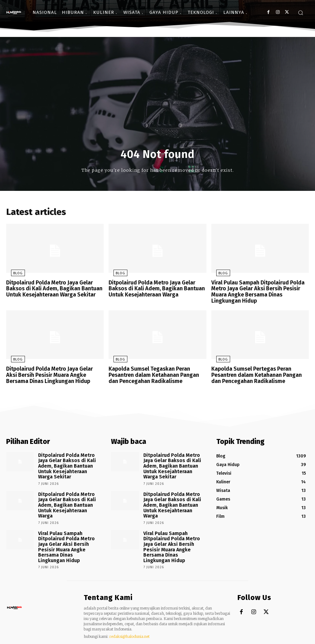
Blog (13, 275)
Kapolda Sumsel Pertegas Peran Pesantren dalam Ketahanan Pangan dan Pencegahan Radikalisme (258, 373)
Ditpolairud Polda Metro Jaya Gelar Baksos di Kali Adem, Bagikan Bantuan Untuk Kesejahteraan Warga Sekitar (51, 290)
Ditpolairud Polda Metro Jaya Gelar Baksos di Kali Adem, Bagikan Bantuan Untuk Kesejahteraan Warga (153, 290)
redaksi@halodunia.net (129, 613)
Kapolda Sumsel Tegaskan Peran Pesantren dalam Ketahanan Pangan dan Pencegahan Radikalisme (156, 373)
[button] (301, 13)
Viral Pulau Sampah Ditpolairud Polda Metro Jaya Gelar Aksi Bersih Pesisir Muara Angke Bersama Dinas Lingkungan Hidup (258, 292)
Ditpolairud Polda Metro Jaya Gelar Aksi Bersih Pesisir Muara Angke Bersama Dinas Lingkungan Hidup (52, 373)
